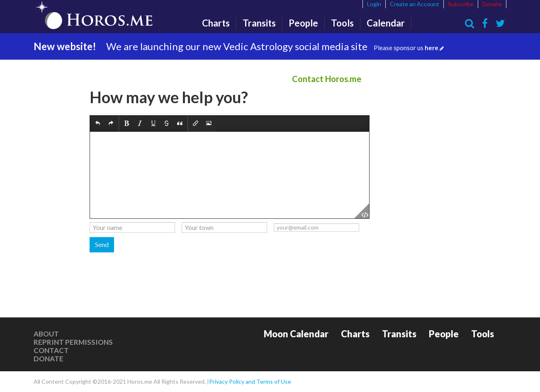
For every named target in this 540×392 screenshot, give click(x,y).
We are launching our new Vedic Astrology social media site (275, 46)
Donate (492, 4)
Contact (51, 350)
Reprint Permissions (73, 342)
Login (374, 4)
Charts (216, 23)
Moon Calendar (296, 334)
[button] (98, 124)
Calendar (386, 23)
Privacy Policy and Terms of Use (250, 381)
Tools (342, 23)
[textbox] (230, 175)
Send (102, 244)
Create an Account (415, 4)
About (46, 334)
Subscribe (461, 4)
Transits (259, 23)
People (303, 23)
